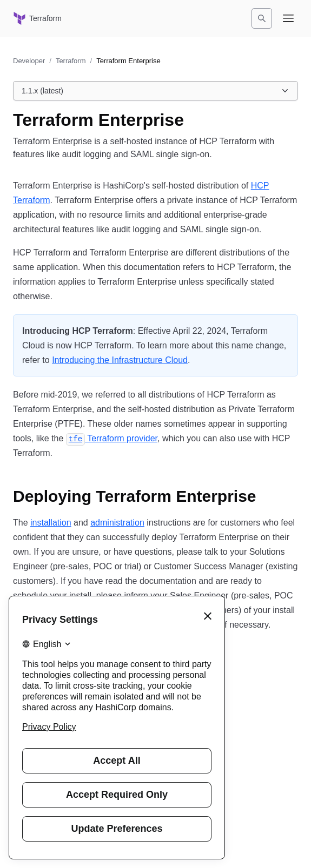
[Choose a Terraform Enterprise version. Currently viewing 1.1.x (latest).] (155, 91)
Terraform (71, 61)
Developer (29, 61)
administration (117, 523)
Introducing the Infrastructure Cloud (120, 360)
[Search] (262, 18)
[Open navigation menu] (288, 18)
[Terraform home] (37, 18)
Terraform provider (112, 438)
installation (51, 523)
